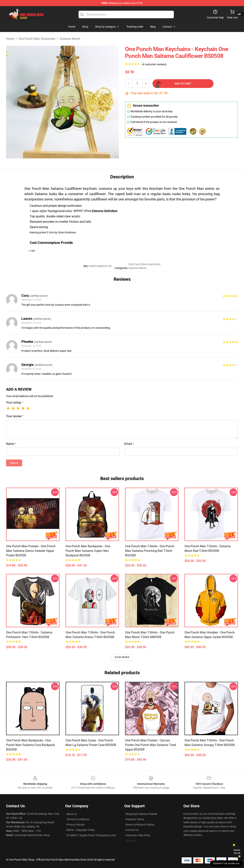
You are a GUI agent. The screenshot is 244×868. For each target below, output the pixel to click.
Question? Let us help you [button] (226, 863)
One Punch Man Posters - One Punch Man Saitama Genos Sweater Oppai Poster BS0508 (31, 551)
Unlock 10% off (237, 852)
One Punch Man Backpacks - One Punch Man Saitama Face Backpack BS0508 (30, 745)
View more (122, 657)
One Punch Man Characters (37, 39)
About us (72, 814)
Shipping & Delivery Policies (141, 814)
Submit (14, 463)
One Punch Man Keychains (144, 264)
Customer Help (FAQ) (138, 835)
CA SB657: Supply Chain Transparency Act (91, 835)
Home (10, 39)
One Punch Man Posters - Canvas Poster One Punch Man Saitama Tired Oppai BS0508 (150, 745)
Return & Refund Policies (140, 825)
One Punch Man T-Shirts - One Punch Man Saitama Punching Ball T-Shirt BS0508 (150, 551)
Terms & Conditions (78, 819)
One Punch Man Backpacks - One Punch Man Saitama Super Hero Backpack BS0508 (88, 551)
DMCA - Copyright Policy (81, 830)
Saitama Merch (70, 39)
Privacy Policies (75, 825)
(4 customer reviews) (154, 64)
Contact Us (132, 830)
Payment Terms (135, 819)
